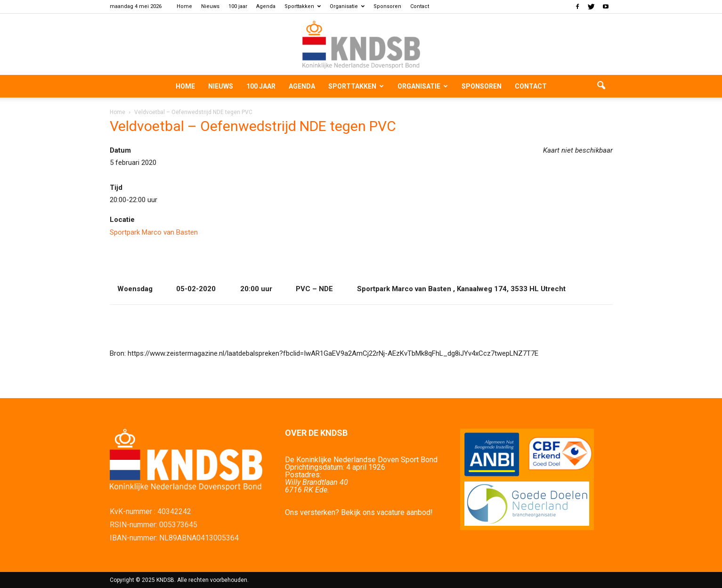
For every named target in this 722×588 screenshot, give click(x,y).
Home (184, 6)
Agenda (266, 6)
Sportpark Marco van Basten (154, 232)
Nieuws (210, 6)
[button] (601, 86)
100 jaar (238, 6)
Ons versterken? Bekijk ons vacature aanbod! (359, 512)
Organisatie (347, 6)
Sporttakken (303, 6)
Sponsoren (387, 6)
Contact (420, 6)
